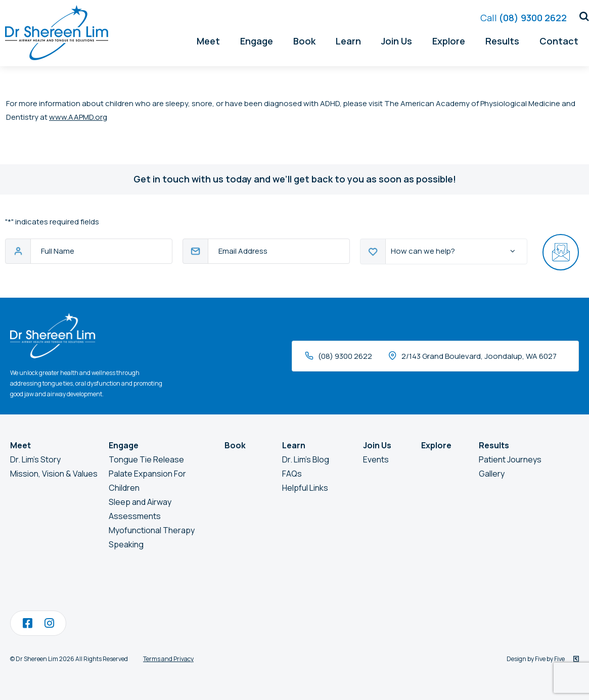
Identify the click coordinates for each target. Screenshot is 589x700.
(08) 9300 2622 (524, 16)
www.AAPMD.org (78, 117)
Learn (348, 39)
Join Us (397, 39)
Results (502, 39)
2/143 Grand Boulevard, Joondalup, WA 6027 (479, 356)
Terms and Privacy (168, 659)
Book (304, 39)
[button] (580, 15)
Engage (257, 39)
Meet (208, 39)
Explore (449, 39)
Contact (559, 39)
